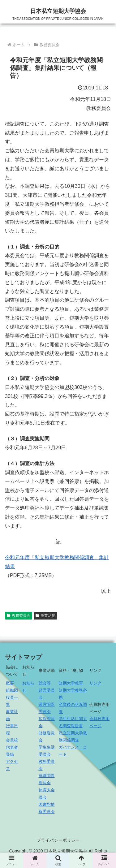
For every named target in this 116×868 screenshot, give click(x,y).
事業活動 (45, 615)
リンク (95, 683)
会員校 (12, 740)
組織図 (12, 690)
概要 (10, 683)
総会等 (45, 683)
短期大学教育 (71, 683)
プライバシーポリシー (58, 840)
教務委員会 (19, 615)
